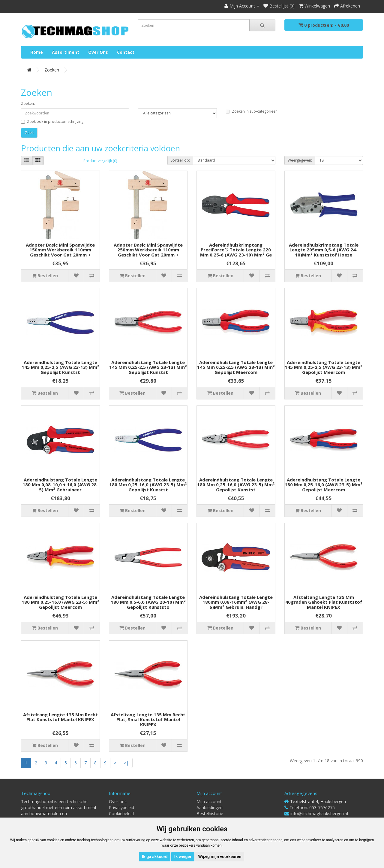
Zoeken (52, 70)
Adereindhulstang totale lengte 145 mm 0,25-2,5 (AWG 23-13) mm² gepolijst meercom (236, 367)
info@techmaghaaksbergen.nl (319, 813)
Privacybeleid (121, 807)
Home (37, 52)
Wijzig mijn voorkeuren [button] (220, 857)
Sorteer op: (180, 160)
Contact (126, 52)
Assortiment (66, 52)
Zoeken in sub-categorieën (252, 111)
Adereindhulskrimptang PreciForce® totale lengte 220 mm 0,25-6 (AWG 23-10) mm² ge (236, 250)
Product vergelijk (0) (100, 161)
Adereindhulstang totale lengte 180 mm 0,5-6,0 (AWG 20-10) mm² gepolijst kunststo (148, 602)
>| (126, 763)
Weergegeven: (300, 160)
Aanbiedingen (210, 807)
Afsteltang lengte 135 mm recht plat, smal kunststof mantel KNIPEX (148, 719)
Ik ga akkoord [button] (155, 857)
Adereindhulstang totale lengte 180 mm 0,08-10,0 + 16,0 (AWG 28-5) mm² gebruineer (60, 485)
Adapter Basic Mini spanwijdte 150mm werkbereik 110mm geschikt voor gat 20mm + (60, 250)
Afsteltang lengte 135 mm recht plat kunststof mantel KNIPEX (60, 717)
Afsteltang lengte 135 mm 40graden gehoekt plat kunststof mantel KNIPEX (324, 602)
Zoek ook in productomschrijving (52, 121)
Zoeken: (28, 103)
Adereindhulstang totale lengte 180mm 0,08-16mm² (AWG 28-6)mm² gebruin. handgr (236, 602)
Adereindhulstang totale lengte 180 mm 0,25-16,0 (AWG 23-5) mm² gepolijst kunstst (148, 485)
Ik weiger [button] (183, 857)
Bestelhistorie (210, 813)
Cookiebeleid (121, 813)
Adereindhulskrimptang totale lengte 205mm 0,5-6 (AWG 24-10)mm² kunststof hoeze (324, 250)
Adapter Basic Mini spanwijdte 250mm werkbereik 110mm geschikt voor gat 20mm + (148, 250)
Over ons (98, 52)
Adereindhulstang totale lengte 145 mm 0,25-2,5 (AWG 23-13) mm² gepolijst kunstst (60, 367)
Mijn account (209, 801)
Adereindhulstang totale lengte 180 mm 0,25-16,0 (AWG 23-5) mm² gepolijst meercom (324, 485)
